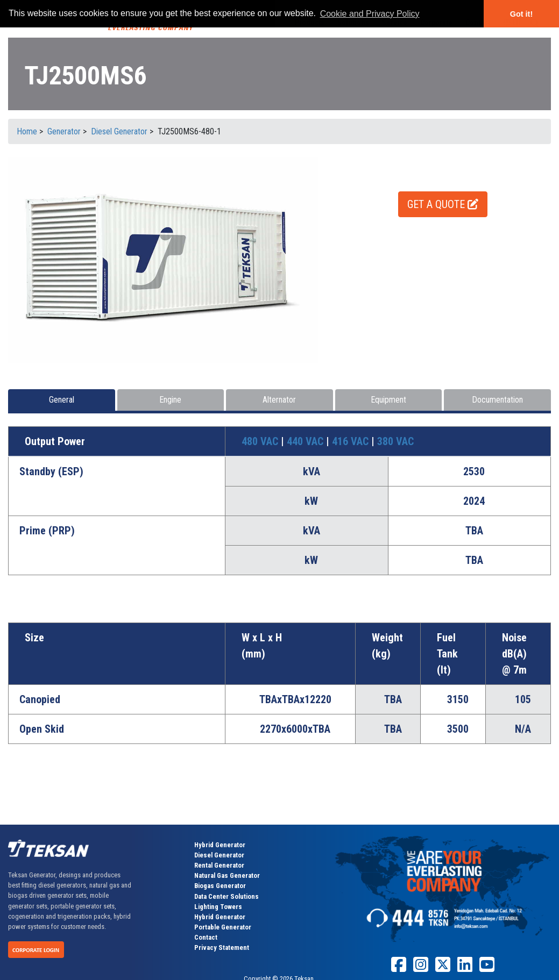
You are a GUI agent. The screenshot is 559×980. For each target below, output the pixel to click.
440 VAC (306, 441)
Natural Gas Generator (227, 875)
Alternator (279, 400)
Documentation (497, 400)
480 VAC (261, 441)
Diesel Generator (219, 855)
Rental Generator (219, 865)
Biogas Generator (220, 886)
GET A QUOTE (443, 204)
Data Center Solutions (227, 896)
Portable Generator (223, 927)
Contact (206, 937)
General (62, 400)
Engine (170, 400)
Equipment (388, 400)
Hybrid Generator (220, 845)
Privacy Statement (222, 947)
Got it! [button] (521, 14)
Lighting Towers (218, 907)
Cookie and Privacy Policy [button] (370, 14)
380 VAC (395, 441)
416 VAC (352, 441)
